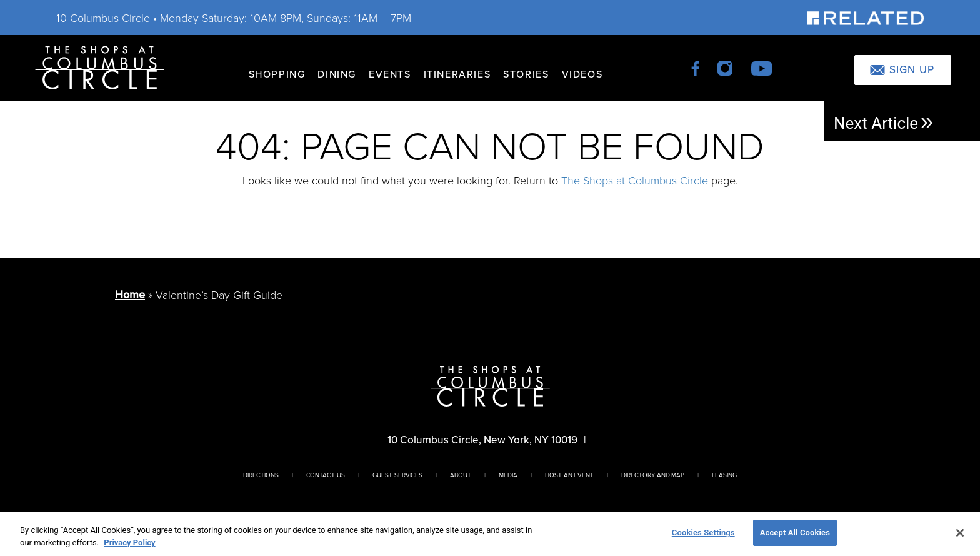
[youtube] (762, 67)
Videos (582, 74)
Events (390, 74)
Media (508, 475)
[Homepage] (100, 67)
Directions (261, 475)
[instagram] (726, 67)
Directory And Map (653, 475)
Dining (337, 74)
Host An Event (569, 475)
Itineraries (457, 74)
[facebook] (697, 67)
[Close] (960, 533)
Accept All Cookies (795, 533)
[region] (490, 534)
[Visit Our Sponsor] (865, 17)
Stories (526, 74)
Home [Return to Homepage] (130, 295)
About (461, 475)
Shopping (277, 74)
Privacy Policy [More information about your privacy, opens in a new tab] (129, 543)
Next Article (884, 123)
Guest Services (397, 475)
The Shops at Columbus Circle (635, 180)
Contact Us (326, 475)
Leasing (724, 475)
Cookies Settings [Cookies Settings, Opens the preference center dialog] (703, 533)
